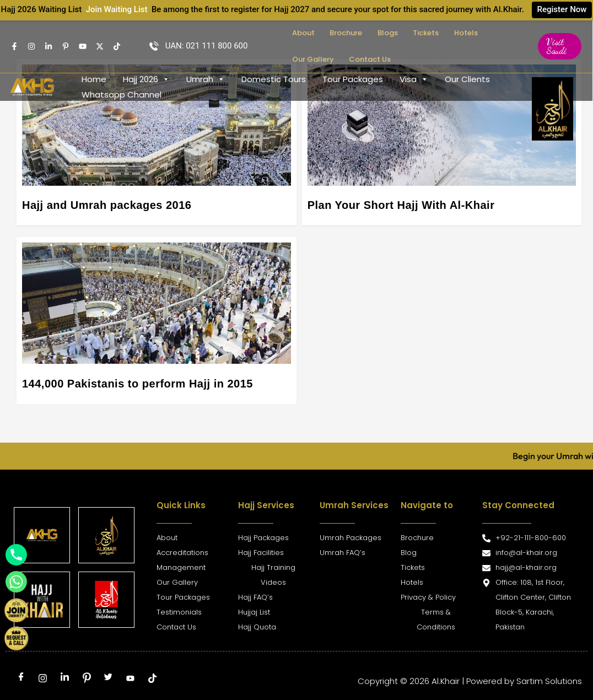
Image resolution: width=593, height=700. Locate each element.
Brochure (335, 33)
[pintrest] (66, 46)
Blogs (370, 33)
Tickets (401, 33)
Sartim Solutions (549, 681)
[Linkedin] (48, 46)
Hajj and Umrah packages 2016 (107, 205)
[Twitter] (100, 46)
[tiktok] (152, 679)
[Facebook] (14, 46)
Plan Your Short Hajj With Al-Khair (401, 205)
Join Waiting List (117, 9)
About (299, 33)
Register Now (562, 9)
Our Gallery (475, 33)
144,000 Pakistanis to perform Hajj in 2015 (138, 384)
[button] (556, 46)
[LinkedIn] (64, 679)
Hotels (434, 33)
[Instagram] (31, 46)
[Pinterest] (87, 679)
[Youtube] (83, 46)
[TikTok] (117, 46)
